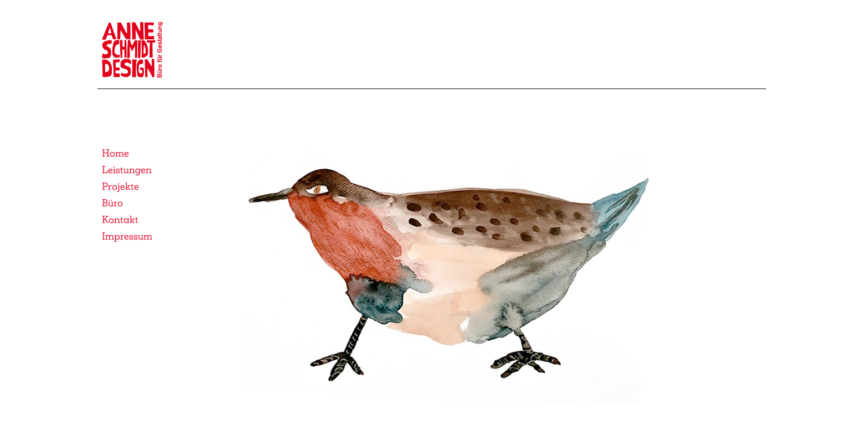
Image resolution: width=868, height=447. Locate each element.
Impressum (127, 236)
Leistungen (127, 170)
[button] (447, 284)
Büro (112, 203)
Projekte (120, 186)
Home (115, 153)
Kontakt (120, 220)
